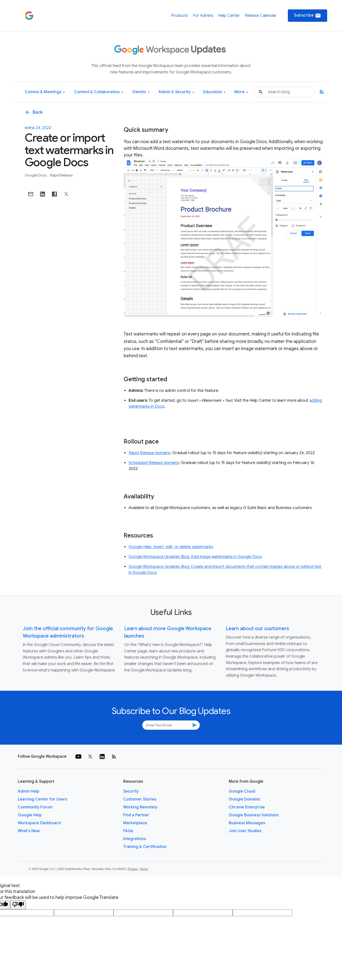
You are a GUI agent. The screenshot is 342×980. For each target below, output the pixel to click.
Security (131, 791)
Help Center (229, 16)
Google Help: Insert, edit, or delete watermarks (171, 547)
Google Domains (244, 799)
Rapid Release (61, 175)
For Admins (203, 16)
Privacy (133, 869)
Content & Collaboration (99, 92)
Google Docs (36, 175)
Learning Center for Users (43, 799)
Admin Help (29, 791)
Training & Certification (145, 847)
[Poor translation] (18, 905)
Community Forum (35, 807)
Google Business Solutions (254, 815)
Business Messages (247, 823)
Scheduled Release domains (154, 463)
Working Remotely (140, 807)
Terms (144, 869)
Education (214, 92)
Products (180, 16)
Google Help (30, 815)
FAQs (128, 831)
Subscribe (308, 16)
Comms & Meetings (45, 92)
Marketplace (135, 823)
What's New (29, 831)
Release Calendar (261, 16)
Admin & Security (176, 92)
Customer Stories (140, 799)
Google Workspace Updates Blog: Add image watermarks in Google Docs (195, 557)
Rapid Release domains (149, 453)
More (241, 92)
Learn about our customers (257, 629)
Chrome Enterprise (247, 807)
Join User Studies (245, 831)
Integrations (135, 839)
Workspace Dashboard (39, 823)
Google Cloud (242, 791)
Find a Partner (136, 815)
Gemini (141, 92)
